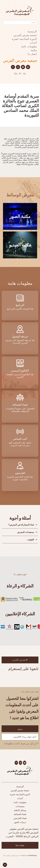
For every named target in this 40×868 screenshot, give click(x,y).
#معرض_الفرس (20, 660)
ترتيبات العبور (20, 822)
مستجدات (20, 806)
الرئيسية (32, 31)
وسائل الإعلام (20, 810)
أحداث (33, 43)
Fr (20, 74)
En (16, 74)
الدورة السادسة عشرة (24, 39)
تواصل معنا (20, 845)
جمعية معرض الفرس (25, 35)
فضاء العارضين (20, 818)
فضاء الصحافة (20, 814)
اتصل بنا (32, 54)
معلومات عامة (29, 46)
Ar (25, 74)
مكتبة (34, 50)
